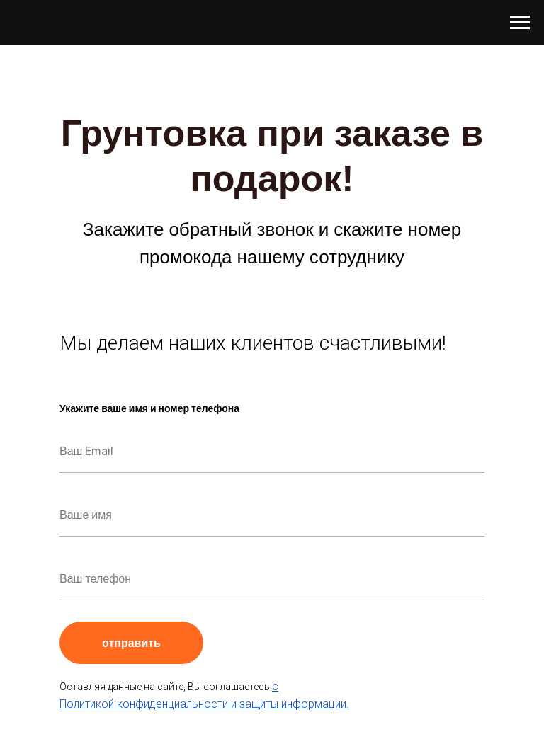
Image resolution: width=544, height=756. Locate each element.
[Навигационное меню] (520, 23)
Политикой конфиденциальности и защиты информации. (204, 704)
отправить (153, 643)
